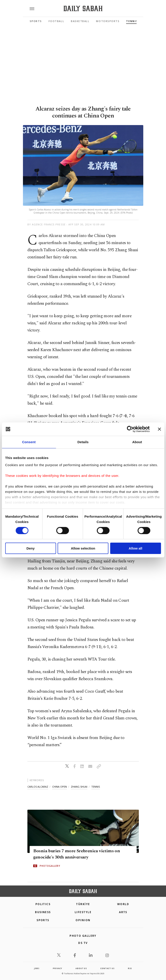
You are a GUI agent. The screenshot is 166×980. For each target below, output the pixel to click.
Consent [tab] (29, 442)
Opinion (83, 920)
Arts (123, 912)
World (123, 904)
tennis (96, 787)
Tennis (132, 21)
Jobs (37, 968)
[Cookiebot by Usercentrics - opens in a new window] (130, 429)
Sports (36, 21)
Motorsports (108, 21)
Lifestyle (83, 912)
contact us (107, 968)
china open (59, 787)
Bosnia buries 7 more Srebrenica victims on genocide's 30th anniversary (77, 854)
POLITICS (43, 904)
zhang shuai (79, 787)
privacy (57, 968)
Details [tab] (83, 442)
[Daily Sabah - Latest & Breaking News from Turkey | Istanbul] (83, 9)
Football (56, 21)
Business (43, 912)
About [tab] (137, 442)
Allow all (136, 548)
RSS (130, 968)
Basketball (80, 21)
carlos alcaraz (38, 787)
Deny (31, 548)
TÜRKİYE (83, 904)
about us (81, 968)
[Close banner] (159, 429)
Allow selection (83, 548)
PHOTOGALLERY (50, 866)
